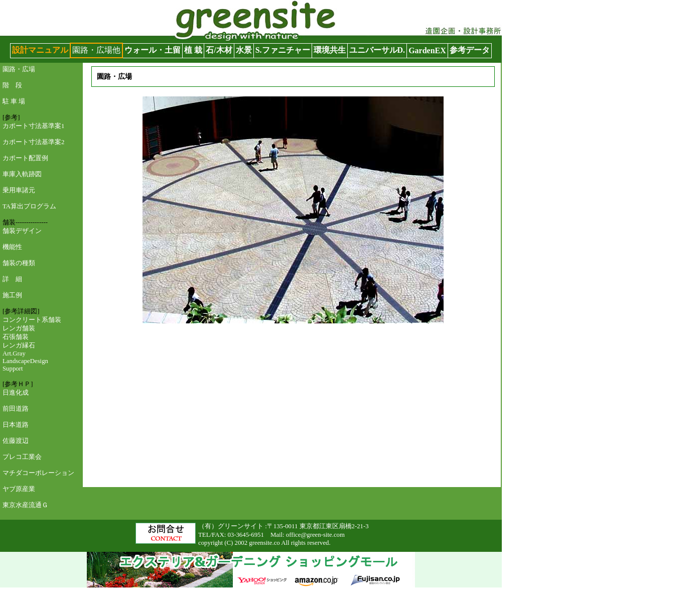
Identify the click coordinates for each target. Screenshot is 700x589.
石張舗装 (16, 337)
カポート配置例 (25, 158)
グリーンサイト (28, 5)
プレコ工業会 (22, 457)
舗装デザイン (22, 231)
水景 (244, 50)
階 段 (12, 85)
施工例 (12, 295)
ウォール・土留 (153, 50)
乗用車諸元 (19, 190)
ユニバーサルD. (377, 50)
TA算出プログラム (29, 206)
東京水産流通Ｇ (25, 505)
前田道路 (16, 409)
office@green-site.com (315, 535)
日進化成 (16, 393)
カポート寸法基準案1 (33, 126)
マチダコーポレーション (38, 473)
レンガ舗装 (19, 328)
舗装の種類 (19, 263)
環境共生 (330, 50)
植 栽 (193, 50)
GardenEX (427, 50)
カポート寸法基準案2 (33, 142)
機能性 (12, 247)
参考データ (470, 50)
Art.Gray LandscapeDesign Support (25, 361)
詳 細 (12, 279)
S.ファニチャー (283, 50)
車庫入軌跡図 (22, 174)
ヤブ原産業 (19, 489)
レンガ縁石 (19, 345)
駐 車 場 (14, 101)
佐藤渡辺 (16, 441)
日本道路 (16, 425)
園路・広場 (19, 69)
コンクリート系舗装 (32, 320)
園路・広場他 (96, 50)
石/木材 (219, 50)
